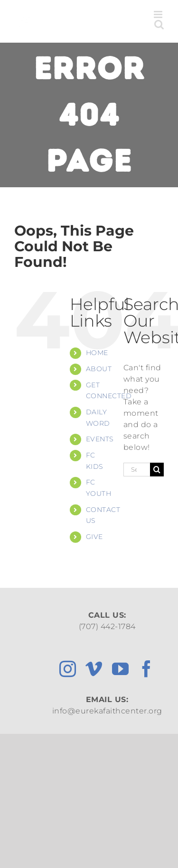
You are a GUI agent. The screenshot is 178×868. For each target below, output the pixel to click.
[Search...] (137, 470)
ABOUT (99, 369)
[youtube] (121, 669)
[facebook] (147, 669)
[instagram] (68, 669)
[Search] (157, 470)
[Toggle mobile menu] (159, 14)
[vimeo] (94, 669)
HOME (97, 353)
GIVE (94, 537)
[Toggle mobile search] (159, 24)
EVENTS (100, 439)
